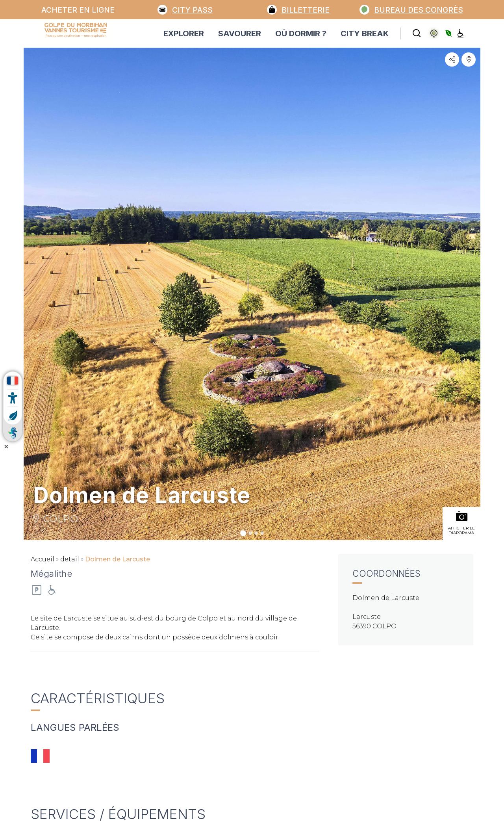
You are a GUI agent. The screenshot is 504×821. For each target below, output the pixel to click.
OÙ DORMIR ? (301, 33)
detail (70, 559)
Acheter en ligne (78, 10)
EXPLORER (184, 33)
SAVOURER (240, 33)
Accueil (43, 559)
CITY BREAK (365, 33)
